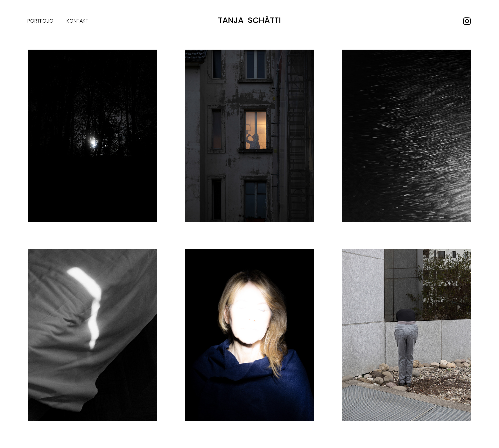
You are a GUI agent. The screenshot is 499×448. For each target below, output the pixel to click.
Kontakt (77, 21)
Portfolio (40, 21)
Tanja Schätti (250, 21)
